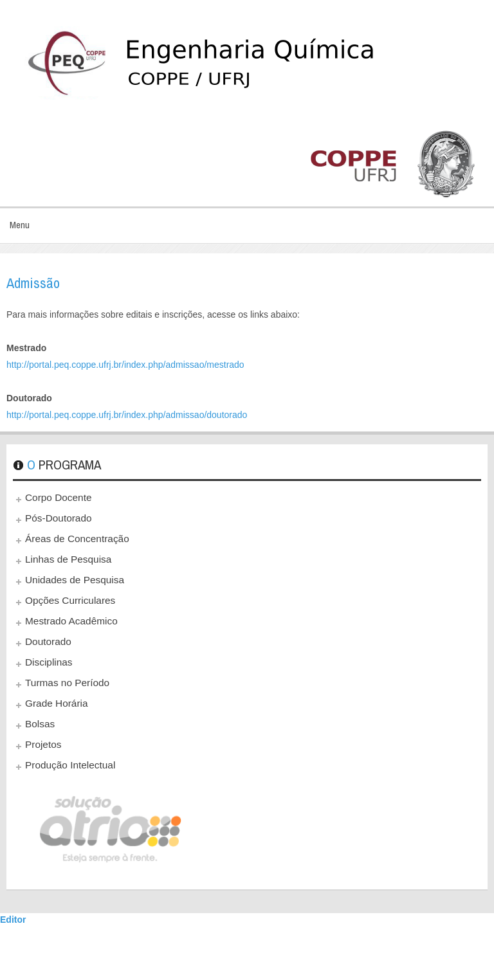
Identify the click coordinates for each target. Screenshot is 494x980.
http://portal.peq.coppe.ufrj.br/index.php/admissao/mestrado (125, 365)
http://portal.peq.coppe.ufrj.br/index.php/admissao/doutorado (127, 415)
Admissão (33, 283)
